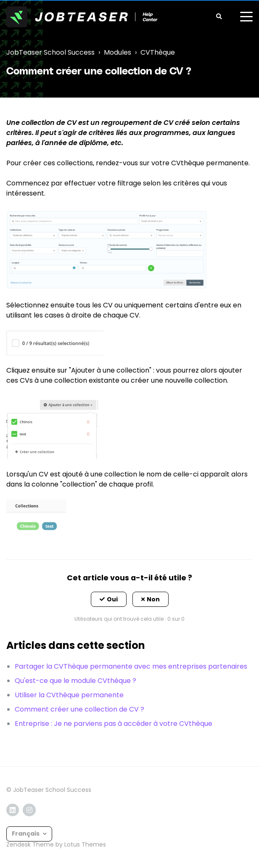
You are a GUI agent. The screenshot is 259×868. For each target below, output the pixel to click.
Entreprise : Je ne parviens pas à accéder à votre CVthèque (114, 724)
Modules (118, 52)
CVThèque (158, 52)
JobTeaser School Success (50, 52)
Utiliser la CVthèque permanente (69, 695)
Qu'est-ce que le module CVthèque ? (75, 681)
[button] (109, 599)
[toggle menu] (246, 17)
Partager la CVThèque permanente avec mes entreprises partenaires (131, 666)
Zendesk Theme (30, 844)
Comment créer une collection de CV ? (79, 709)
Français (26, 834)
